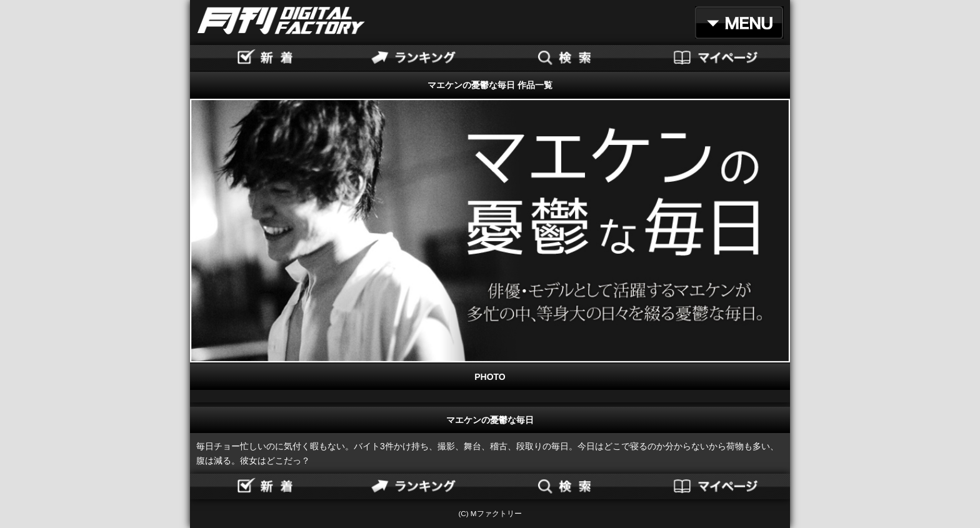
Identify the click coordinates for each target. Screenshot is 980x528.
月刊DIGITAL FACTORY (281, 21)
